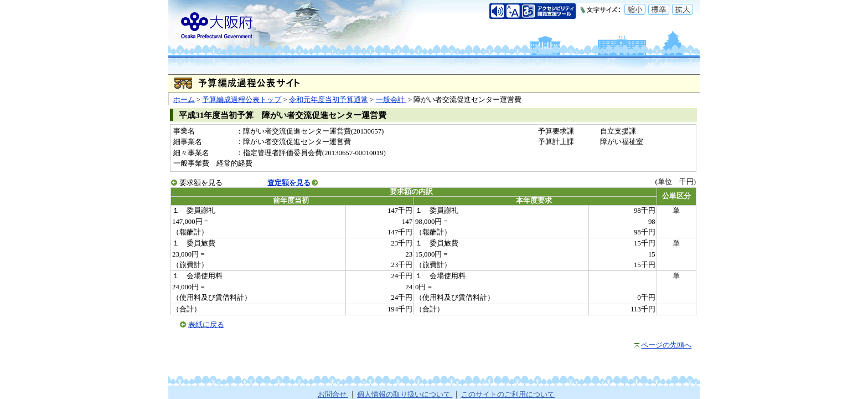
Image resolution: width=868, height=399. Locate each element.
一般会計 (391, 100)
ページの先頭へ (666, 345)
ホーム (184, 100)
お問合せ (333, 395)
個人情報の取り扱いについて (405, 395)
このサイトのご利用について (508, 395)
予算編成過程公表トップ (242, 100)
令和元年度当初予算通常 (329, 100)
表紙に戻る (206, 325)
